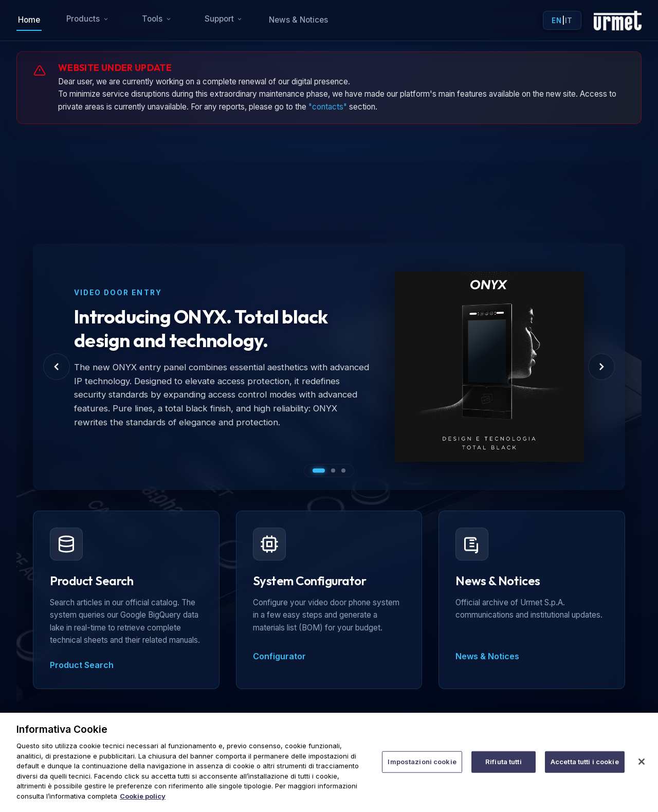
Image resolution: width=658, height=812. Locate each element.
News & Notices (298, 20)
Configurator (279, 656)
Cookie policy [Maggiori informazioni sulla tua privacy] (143, 803)
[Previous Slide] (57, 367)
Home (29, 20)
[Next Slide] (601, 367)
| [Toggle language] (562, 21)
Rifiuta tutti (504, 769)
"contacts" (328, 107)
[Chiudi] (642, 769)
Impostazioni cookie (422, 769)
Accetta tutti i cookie (585, 769)
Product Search (82, 665)
